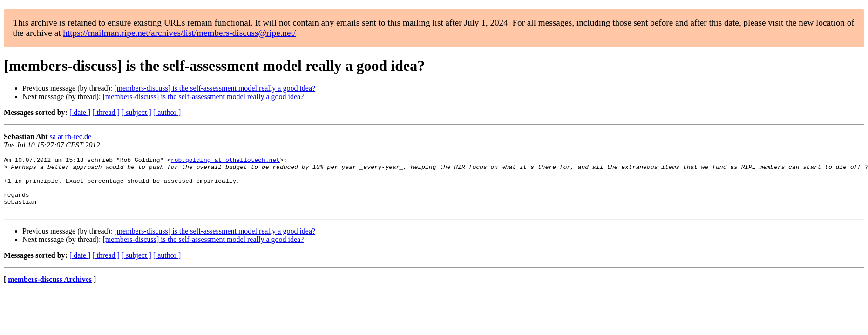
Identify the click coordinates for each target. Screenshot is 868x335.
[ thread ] (106, 112)
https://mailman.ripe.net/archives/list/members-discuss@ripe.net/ (179, 33)
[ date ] (80, 112)
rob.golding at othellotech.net (225, 161)
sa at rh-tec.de (71, 137)
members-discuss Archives (50, 291)
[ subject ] (136, 112)
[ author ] (167, 112)
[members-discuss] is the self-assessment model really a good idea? (215, 88)
